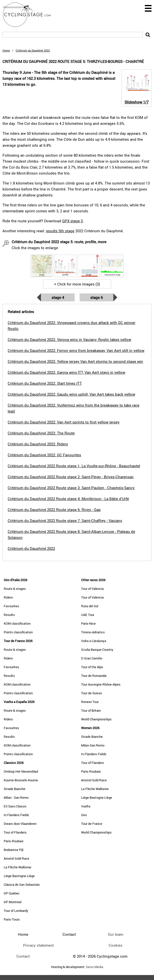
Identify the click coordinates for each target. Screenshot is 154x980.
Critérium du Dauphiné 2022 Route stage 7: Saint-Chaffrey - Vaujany (65, 520)
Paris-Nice (88, 623)
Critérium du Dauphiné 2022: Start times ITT (45, 383)
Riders (8, 597)
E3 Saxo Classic (15, 806)
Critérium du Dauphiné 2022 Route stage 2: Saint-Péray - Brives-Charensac (71, 477)
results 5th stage (60, 231)
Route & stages (15, 589)
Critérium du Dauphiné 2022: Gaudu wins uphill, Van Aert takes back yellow (71, 394)
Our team (116, 934)
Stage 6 (96, 297)
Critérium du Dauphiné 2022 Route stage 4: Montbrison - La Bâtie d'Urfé (68, 499)
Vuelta (86, 806)
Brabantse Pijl (14, 850)
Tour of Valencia (92, 589)
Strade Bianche (15, 789)
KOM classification (17, 623)
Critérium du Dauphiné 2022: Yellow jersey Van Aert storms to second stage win (75, 361)
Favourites (11, 606)
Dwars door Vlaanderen (20, 824)
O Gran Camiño (92, 658)
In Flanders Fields (16, 815)
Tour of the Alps (92, 667)
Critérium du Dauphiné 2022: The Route (41, 433)
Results (9, 615)
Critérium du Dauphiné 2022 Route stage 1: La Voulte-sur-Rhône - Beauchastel (74, 466)
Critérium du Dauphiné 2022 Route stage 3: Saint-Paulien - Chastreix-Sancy (71, 488)
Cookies (116, 945)
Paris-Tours (12, 919)
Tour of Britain (91, 710)
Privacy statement (38, 945)
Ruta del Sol (90, 606)
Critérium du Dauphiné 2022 (31, 548)
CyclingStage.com (30, 15)
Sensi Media (94, 967)
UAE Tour (88, 615)
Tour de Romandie (94, 676)
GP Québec (12, 893)
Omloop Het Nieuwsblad (21, 771)
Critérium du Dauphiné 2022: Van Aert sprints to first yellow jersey (64, 422)
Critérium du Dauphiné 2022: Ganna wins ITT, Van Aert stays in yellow (66, 372)
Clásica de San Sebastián (22, 885)
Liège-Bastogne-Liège (19, 876)
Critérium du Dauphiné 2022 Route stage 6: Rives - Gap (54, 510)
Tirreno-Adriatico (93, 632)
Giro (84, 815)
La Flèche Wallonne (17, 867)
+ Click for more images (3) (77, 284)
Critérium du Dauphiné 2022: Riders (38, 444)
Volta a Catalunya (94, 641)
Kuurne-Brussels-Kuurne (21, 780)
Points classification (18, 632)
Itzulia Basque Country (97, 650)
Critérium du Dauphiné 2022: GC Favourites (44, 455)
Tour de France (92, 824)
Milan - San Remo (16, 797)
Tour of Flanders (15, 832)
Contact (23, 956)
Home (6, 50)
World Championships (96, 719)
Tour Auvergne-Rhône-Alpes (101, 684)
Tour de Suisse (92, 693)
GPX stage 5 (73, 221)
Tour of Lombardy (16, 911)
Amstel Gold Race (16, 858)
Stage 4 (58, 297)
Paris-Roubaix (14, 841)
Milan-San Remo (93, 745)
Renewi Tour (90, 702)
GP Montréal (13, 902)
